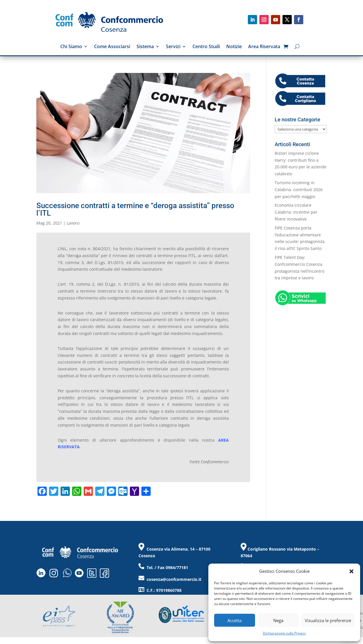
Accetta (234, 620)
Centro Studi (206, 47)
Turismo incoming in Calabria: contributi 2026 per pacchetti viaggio (299, 190)
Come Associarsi (112, 47)
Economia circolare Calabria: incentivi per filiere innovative (296, 212)
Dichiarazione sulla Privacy (284, 633)
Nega (278, 620)
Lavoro (73, 223)
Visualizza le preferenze (328, 620)
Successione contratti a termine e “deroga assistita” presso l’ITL (135, 209)
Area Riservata (264, 47)
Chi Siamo (71, 47)
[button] (351, 571)
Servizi (173, 47)
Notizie (234, 47)
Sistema (145, 47)
